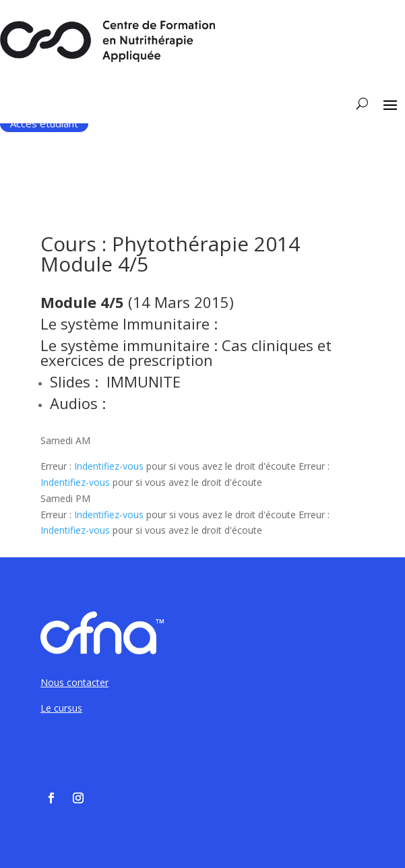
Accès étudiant (44, 123)
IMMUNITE (144, 381)
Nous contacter (74, 682)
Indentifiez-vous (109, 466)
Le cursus (61, 708)
